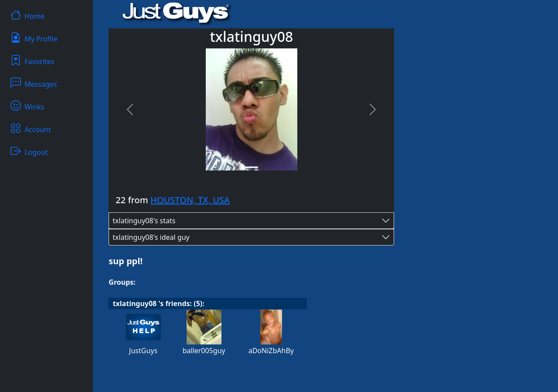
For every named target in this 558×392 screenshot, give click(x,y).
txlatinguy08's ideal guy (151, 237)
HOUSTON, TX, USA (190, 200)
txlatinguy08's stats (144, 221)
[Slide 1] (252, 167)
